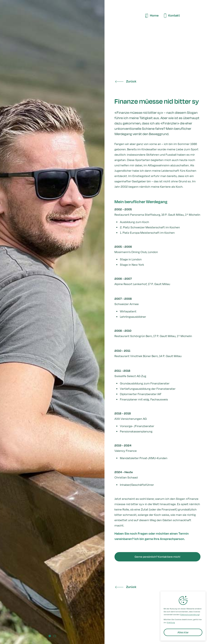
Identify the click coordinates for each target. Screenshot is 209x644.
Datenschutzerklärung (190, 615)
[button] (5, 313)
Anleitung (171, 622)
